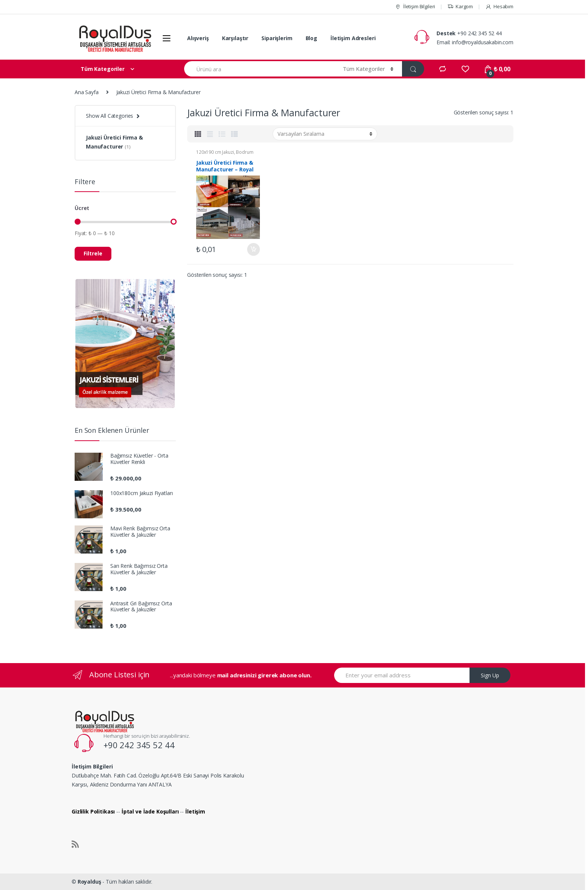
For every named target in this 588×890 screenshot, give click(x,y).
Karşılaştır (235, 38)
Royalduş (89, 882)
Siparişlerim (277, 38)
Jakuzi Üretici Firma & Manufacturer (114, 142)
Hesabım (499, 7)
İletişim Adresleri (353, 38)
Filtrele (93, 253)
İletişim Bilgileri (415, 7)
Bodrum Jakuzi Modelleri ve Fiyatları (225, 155)
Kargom (460, 7)
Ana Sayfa (87, 92)
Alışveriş (198, 38)
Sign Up (490, 675)
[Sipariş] (325, 134)
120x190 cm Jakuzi (215, 152)
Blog (311, 38)
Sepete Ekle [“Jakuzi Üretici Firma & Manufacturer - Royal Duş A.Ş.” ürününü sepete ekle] (253, 249)
